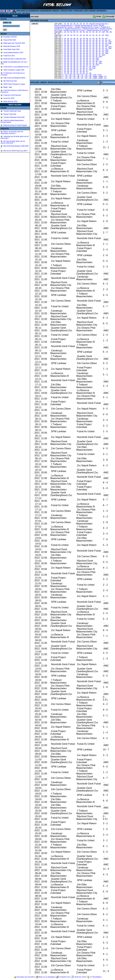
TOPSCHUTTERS (66, 11)
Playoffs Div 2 (106, 27)
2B (68, 24)
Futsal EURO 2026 (9, 40)
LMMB (101, 76)
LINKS (86, 11)
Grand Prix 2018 (9, 98)
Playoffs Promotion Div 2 (73, 29)
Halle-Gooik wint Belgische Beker (14, 78)
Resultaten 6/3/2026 (10, 37)
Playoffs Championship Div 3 (64, 25)
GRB (56, 37)
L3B (78, 75)
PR (60, 37)
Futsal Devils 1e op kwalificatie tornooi (16, 67)
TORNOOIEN (78, 11)
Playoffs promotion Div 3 (91, 29)
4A (84, 24)
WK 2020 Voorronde (10, 81)
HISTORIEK (26, 13)
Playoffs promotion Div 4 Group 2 (98, 30)
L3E (90, 75)
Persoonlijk (110, 17)
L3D (86, 75)
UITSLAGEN (21, 11)
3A (71, 24)
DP (103, 35)
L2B (70, 75)
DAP (103, 32)
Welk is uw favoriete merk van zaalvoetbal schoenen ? (12, 133)
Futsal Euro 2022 (9, 56)
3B (74, 24)
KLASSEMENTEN (32, 11)
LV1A (94, 75)
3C (77, 24)
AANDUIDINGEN (46, 11)
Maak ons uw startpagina (47, 977)
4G (87, 24)
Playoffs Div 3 (59, 29)
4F (100, 32)
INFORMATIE (101, 11)
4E (97, 32)
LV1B (99, 75)
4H (106, 40)
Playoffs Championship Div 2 (99, 24)
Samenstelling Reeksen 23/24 (13, 53)
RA (107, 32)
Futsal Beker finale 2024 (11, 49)
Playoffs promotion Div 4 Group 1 (74, 30)
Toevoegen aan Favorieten (26, 977)
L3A (74, 75)
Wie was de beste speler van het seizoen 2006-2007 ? (13, 142)
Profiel (99, 17)
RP (59, 34)
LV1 (105, 76)
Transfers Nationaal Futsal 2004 (14, 117)
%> (7, 23)
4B (87, 32)
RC (55, 34)
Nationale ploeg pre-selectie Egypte (15, 125)
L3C (82, 75)
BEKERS (56, 11)
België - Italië (8, 87)
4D (93, 32)
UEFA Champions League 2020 (14, 70)
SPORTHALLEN (15, 13)
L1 (63, 75)
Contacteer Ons (65, 977)
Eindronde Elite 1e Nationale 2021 (15, 59)
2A (65, 24)
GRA (107, 35)
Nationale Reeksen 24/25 (12, 46)
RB (111, 32)
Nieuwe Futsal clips (10, 114)
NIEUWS (93, 11)
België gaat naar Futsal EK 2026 (14, 43)
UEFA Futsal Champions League (14, 84)
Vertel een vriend (80, 977)
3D (81, 24)
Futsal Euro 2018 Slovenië (12, 95)
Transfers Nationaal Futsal (12, 111)
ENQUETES (4, 13)
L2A (66, 75)
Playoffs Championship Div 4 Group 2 (87, 27)
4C (90, 32)
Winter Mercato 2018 (10, 101)
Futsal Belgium (97, 977)
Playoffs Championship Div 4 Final (86, 25)
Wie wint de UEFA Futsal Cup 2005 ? (15, 151)
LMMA (95, 76)
